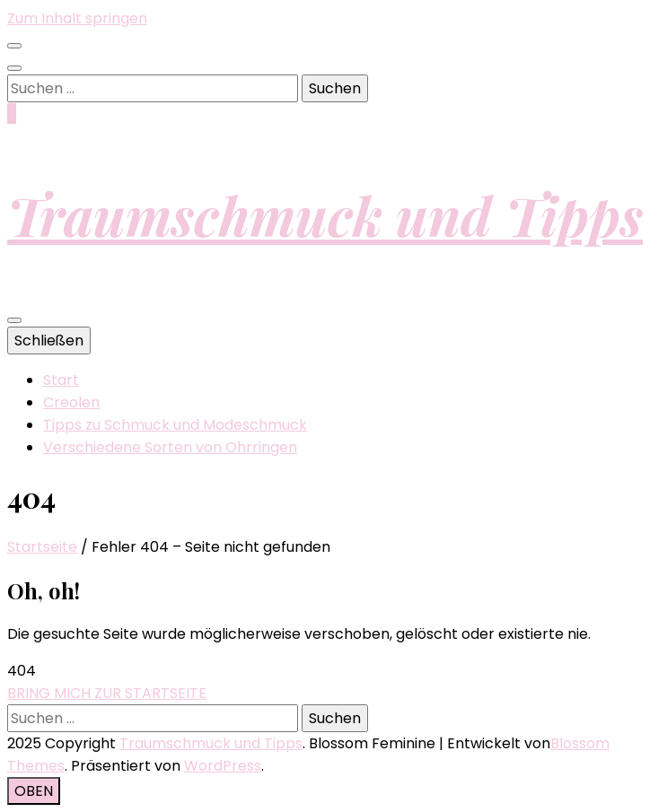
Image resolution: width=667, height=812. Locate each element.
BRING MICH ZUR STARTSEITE (107, 693)
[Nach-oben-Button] (34, 791)
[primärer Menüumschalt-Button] (14, 320)
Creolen (71, 402)
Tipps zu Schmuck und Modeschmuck (175, 425)
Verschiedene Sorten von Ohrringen (170, 447)
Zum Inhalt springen (77, 18)
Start (61, 380)
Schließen (49, 341)
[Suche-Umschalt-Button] (14, 68)
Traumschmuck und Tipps (325, 214)
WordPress (223, 766)
